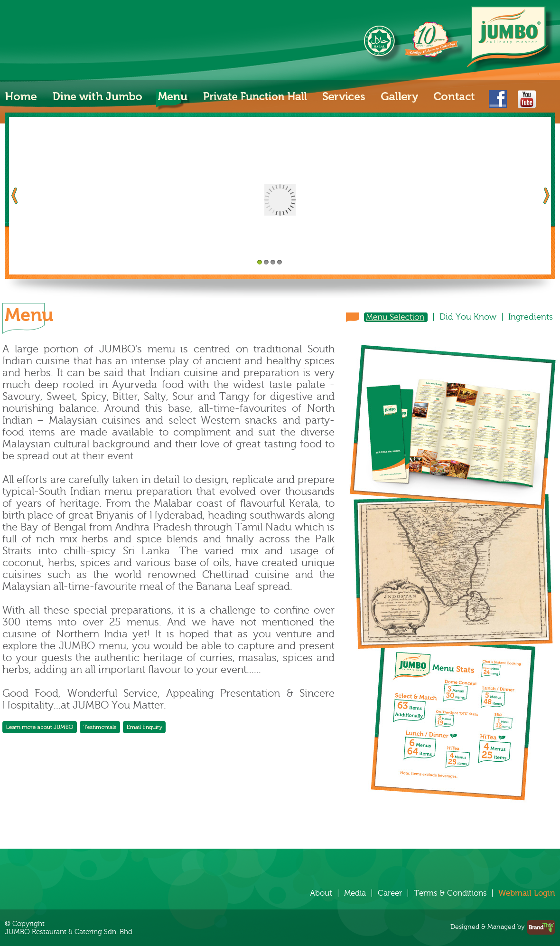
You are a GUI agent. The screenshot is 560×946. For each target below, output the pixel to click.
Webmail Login (527, 893)
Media (355, 893)
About (321, 893)
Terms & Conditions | (456, 893)
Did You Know (468, 317)
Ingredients (531, 317)
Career (390, 893)
